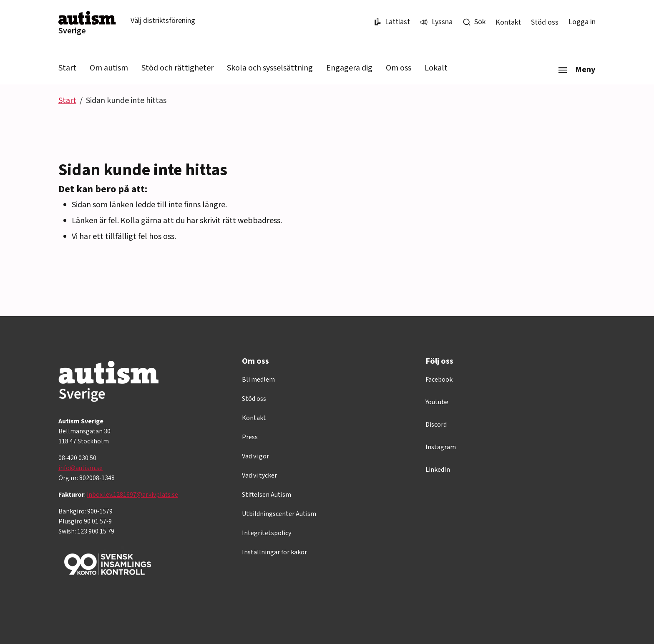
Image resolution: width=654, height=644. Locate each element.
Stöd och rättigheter (177, 68)
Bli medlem (258, 380)
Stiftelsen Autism (267, 495)
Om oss (399, 68)
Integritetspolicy (267, 533)
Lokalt (436, 68)
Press (250, 437)
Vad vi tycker (259, 475)
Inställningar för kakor (274, 552)
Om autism (109, 68)
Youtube (437, 402)
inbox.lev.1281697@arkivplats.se (132, 495)
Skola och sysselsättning (270, 68)
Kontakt (508, 22)
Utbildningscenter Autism (279, 514)
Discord (436, 425)
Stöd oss (545, 22)
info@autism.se (80, 468)
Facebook (439, 380)
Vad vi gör (255, 456)
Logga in (582, 22)
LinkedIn (438, 470)
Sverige (72, 31)
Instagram (441, 447)
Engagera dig (349, 68)
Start (67, 68)
